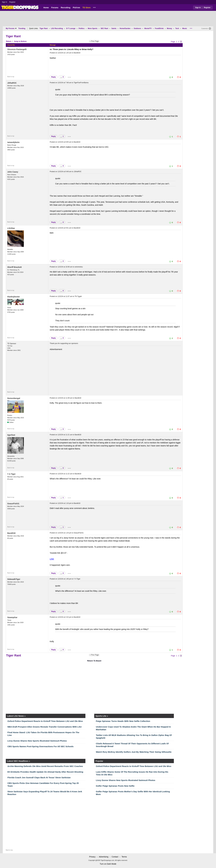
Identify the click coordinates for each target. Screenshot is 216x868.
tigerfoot (11, 435)
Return (9, 41)
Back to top (11, 77)
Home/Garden (125, 28)
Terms (124, 857)
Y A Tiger (11, 474)
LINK (52, 559)
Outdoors (137, 28)
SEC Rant (104, 28)
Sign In (4, 2)
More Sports (93, 28)
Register (13, 2)
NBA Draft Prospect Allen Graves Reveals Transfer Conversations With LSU (44, 727)
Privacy (92, 857)
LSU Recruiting (57, 28)
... (94, 7)
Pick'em (76, 8)
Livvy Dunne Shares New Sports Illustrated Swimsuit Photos (37, 741)
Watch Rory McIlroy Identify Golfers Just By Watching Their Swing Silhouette (134, 752)
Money (169, 28)
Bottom (24, 41)
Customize (205, 29)
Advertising (104, 857)
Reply (54, 77)
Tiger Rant (44, 28)
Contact (115, 857)
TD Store (87, 8)
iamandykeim (13, 142)
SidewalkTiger (14, 579)
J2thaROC (12, 83)
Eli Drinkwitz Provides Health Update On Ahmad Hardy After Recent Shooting (45, 772)
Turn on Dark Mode (108, 864)
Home (46, 8)
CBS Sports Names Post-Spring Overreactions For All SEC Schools (40, 746)
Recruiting (66, 8)
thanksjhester (14, 297)
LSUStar (11, 228)
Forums (55, 8)
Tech (177, 28)
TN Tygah (78, 296)
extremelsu (79, 267)
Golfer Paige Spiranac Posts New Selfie (115, 786)
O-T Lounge (71, 28)
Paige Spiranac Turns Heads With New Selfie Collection (123, 721)
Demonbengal (14, 398)
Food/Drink (159, 28)
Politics (82, 28)
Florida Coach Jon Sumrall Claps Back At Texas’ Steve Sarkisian (39, 777)
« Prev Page (94, 41)
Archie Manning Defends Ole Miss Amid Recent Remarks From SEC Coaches (45, 766)
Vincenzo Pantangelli (17, 49)
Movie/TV (148, 28)
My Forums (11, 28)
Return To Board (94, 661)
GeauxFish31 (13, 504)
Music (185, 28)
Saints (114, 28)
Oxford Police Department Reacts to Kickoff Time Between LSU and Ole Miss (45, 721)
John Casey (13, 172)
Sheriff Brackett (14, 267)
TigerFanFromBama (81, 83)
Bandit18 (77, 53)
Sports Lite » (102, 716)
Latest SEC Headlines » (19, 761)
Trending (22, 28)
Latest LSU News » (16, 716)
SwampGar (12, 617)
